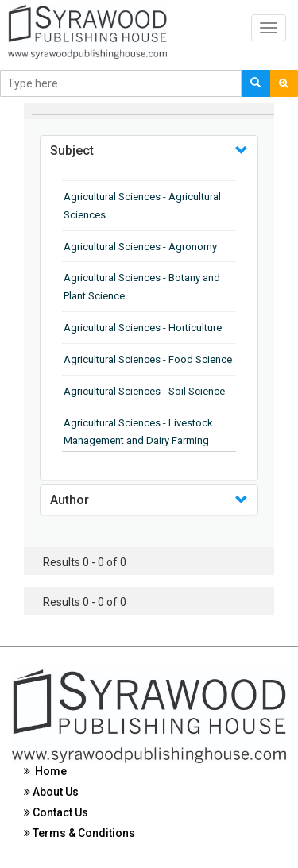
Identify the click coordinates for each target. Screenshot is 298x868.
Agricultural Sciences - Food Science (148, 359)
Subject (72, 150)
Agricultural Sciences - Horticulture (143, 328)
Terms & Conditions (79, 833)
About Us (51, 792)
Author (70, 500)
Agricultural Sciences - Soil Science (144, 391)
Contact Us (56, 812)
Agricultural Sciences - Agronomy (140, 247)
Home (45, 771)
